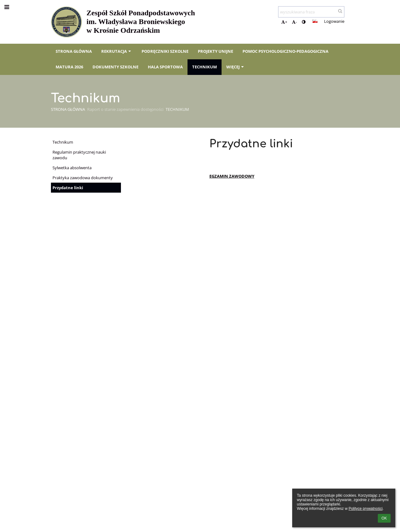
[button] (315, 21)
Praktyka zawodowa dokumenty (83, 178)
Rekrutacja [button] (117, 51)
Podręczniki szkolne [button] (165, 51)
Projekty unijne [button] (215, 51)
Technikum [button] (205, 67)
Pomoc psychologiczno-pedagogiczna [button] (285, 51)
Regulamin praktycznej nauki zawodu (79, 155)
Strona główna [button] (74, 51)
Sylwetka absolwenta (72, 168)
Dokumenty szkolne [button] (115, 67)
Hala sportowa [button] (165, 67)
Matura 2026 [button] (69, 67)
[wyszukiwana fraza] (311, 12)
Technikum (177, 109)
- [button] (294, 22)
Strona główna (68, 109)
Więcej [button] (236, 67)
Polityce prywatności (365, 509)
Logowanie (334, 21)
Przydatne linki (68, 188)
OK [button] (384, 518)
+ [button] (284, 22)
